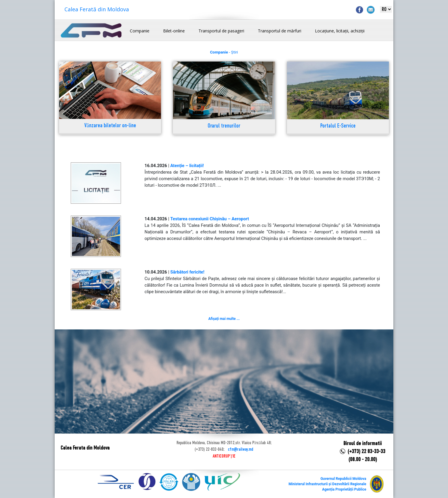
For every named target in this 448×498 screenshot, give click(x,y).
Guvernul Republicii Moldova (343, 479)
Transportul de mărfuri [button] (280, 31)
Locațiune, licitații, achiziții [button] (340, 31)
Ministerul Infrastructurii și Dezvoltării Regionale (327, 484)
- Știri (224, 52)
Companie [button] (140, 31)
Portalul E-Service (338, 126)
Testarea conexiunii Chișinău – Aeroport (210, 219)
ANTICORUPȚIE (224, 456)
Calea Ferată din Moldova (97, 9)
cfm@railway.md (240, 450)
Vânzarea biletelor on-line (110, 126)
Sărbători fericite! (187, 272)
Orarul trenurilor (224, 126)
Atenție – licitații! (187, 166)
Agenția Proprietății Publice (344, 489)
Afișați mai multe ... (224, 319)
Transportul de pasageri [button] (221, 31)
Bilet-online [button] (174, 31)
